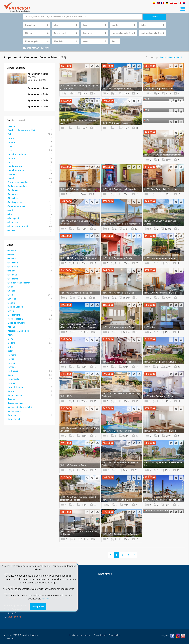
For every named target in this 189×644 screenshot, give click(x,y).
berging (12, 126)
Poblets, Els (13, 379)
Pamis (11, 359)
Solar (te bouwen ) (16, 206)
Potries (11, 383)
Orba (10, 347)
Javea (11, 311)
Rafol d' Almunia (16, 387)
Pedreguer (13, 371)
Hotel (11, 146)
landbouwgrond (16, 166)
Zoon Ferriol (14, 419)
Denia (11, 295)
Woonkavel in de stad (18, 226)
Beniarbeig (13, 263)
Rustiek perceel (15, 202)
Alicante (12, 259)
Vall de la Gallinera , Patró (20, 407)
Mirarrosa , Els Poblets (19, 331)
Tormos (12, 399)
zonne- (11, 230)
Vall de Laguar (15, 411)
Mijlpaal (12, 327)
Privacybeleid (100, 635)
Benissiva (13, 275)
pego (10, 375)
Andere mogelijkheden (36, 48)
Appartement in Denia (38, 74)
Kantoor (12, 158)
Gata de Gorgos (15, 307)
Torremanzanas (16, 403)
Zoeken (155, 17)
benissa (12, 271)
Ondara (12, 343)
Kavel (11, 162)
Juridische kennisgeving (80, 635)
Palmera (12, 355)
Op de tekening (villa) (18, 182)
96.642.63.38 (14, 617)
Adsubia (12, 251)
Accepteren (38, 607)
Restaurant (13, 194)
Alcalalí (12, 255)
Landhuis (12, 174)
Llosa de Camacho (17, 323)
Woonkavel (13, 222)
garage (11, 138)
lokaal (11, 178)
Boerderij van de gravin (19, 283)
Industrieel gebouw (17, 154)
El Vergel (12, 299)
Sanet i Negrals (15, 395)
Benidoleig (13, 267)
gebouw (12, 142)
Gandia (11, 303)
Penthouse (13, 190)
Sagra (11, 391)
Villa (10, 214)
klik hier (46, 599)
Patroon (12, 367)
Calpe (11, 287)
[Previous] (111, 555)
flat (9, 134)
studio (11, 210)
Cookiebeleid (115, 635)
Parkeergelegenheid (18, 186)
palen (11, 351)
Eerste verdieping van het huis (22, 130)
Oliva (10, 339)
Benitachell (13, 279)
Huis (10, 150)
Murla (11, 335)
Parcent (12, 363)
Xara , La (12, 415)
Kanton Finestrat (16, 319)
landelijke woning (16, 170)
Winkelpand (13, 218)
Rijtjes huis (13, 198)
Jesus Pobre (14, 315)
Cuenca (12, 291)
